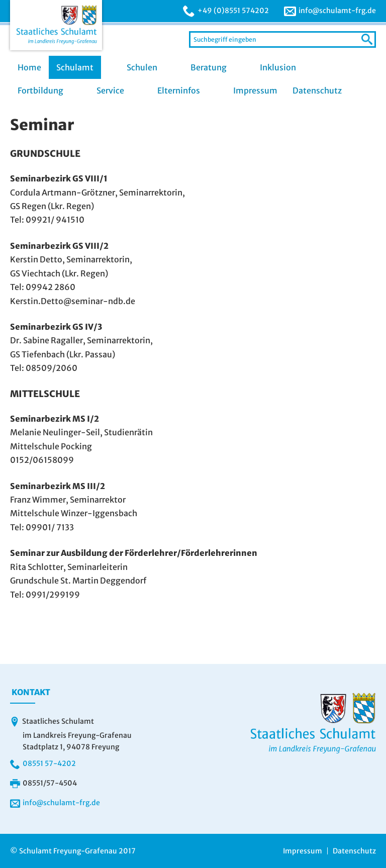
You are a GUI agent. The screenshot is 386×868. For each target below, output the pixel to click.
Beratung (209, 67)
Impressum (255, 90)
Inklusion (278, 67)
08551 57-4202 (49, 763)
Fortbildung (40, 90)
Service (110, 90)
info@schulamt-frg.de (337, 11)
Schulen (142, 67)
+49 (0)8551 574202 (233, 11)
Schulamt (75, 67)
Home (29, 67)
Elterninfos (179, 90)
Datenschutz (317, 90)
